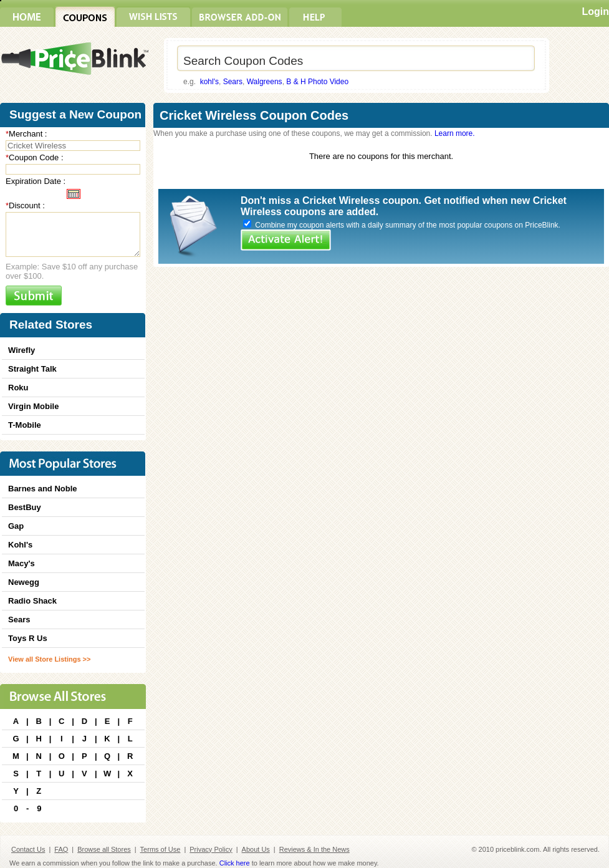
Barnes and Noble (43, 489)
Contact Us (28, 849)
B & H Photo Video (317, 82)
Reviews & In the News (314, 849)
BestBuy (25, 507)
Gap (16, 526)
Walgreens (265, 82)
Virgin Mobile (33, 406)
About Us (256, 849)
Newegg (24, 582)
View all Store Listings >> (49, 659)
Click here (235, 863)
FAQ (61, 849)
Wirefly (22, 350)
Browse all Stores (104, 849)
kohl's (209, 82)
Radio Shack (32, 601)
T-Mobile (25, 425)
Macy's (22, 563)
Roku (18, 388)
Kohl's (20, 545)
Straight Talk (32, 369)
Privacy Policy (211, 849)
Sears (233, 82)
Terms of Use (161, 849)
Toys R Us (28, 638)
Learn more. (455, 133)
